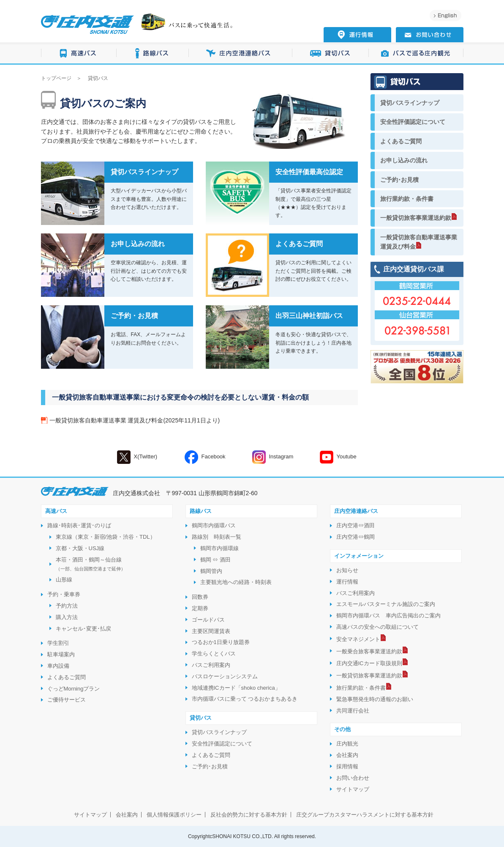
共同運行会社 (353, 711)
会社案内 (347, 755)
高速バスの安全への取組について (377, 627)
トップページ (56, 78)
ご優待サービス (67, 700)
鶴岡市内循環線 (219, 548)
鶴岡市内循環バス (214, 525)
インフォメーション (359, 556)
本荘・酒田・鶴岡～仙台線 (91, 564)
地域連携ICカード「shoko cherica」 (236, 688)
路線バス (153, 53)
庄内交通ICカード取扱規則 (369, 663)
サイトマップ (353, 789)
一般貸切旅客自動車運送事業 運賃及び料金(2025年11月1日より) (135, 420)
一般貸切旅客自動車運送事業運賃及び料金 (419, 242)
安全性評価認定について (413, 122)
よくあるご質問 (401, 141)
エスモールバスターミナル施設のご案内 (386, 604)
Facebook (205, 457)
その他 (342, 729)
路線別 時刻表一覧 (217, 537)
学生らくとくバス (214, 654)
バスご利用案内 (211, 665)
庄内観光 (347, 744)
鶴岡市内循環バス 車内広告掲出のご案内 (388, 615)
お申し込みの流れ (404, 160)
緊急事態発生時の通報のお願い (375, 699)
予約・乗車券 (64, 594)
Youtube (338, 457)
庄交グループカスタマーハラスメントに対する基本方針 (365, 815)
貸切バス (331, 53)
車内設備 (58, 666)
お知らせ (347, 570)
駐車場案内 (61, 654)
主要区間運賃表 (211, 631)
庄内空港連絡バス (241, 53)
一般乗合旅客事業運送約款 (369, 651)
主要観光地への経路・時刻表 (236, 582)
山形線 (64, 580)
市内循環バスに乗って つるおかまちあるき (245, 699)
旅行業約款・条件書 (407, 199)
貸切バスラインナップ (410, 103)
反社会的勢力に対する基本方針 (249, 815)
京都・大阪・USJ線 (80, 548)
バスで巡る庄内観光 (416, 53)
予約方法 (67, 606)
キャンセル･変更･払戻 (83, 629)
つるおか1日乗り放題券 (221, 642)
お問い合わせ (353, 778)
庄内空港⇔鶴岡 (356, 537)
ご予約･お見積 (399, 180)
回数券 (200, 597)
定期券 (200, 608)
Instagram (273, 457)
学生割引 (58, 643)
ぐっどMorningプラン (74, 689)
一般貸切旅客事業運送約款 (416, 218)
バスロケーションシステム (225, 676)
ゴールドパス (208, 620)
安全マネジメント (358, 639)
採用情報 (347, 766)
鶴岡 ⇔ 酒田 (215, 560)
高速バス (79, 53)
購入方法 (67, 617)
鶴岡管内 (211, 571)
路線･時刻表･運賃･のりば (79, 525)
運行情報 (347, 582)
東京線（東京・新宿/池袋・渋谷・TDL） (106, 537)
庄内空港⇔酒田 (356, 525)
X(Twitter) (137, 457)
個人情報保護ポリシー (174, 815)
